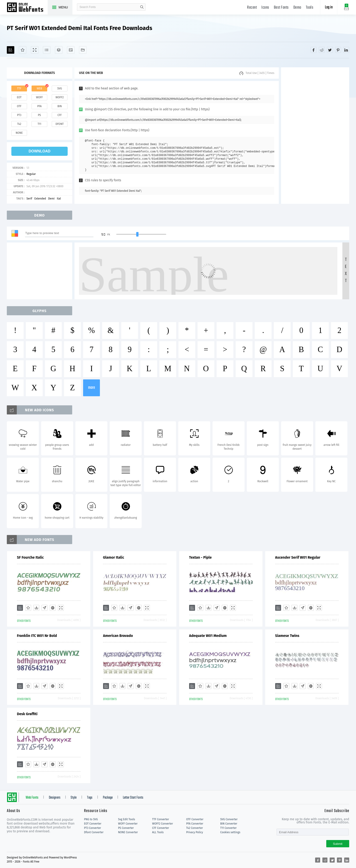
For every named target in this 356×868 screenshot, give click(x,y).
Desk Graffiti (27, 714)
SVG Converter (229, 819)
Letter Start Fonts (133, 798)
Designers (55, 798)
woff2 (60, 97)
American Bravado (118, 636)
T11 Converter (228, 828)
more (91, 388)
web (40, 88)
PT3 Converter (93, 828)
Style (74, 798)
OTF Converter (195, 819)
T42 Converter (195, 828)
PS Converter (126, 828)
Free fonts (27, 8)
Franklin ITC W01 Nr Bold (37, 636)
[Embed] (53, 608)
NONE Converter (128, 832)
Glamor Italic (114, 557)
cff (60, 115)
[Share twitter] (330, 50)
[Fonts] (83, 50)
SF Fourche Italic (30, 557)
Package (108, 798)
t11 (39, 124)
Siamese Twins (287, 636)
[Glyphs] (47, 50)
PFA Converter (195, 824)
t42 (19, 124)
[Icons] (71, 50)
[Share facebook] (314, 50)
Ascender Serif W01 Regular (298, 557)
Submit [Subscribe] (338, 844)
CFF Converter (161, 828)
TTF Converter (161, 819)
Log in (329, 7)
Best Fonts (281, 8)
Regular (31, 174)
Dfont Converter (94, 832)
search (142, 7)
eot (19, 97)
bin (60, 106)
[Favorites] (23, 50)
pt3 (19, 115)
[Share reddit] (322, 50)
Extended (40, 199)
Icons (265, 8)
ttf (19, 88)
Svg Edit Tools (127, 819)
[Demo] (35, 50)
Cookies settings (230, 832)
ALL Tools (158, 832)
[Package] (59, 50)
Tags (90, 798)
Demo (297, 8)
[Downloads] (36, 608)
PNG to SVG (91, 819)
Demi (51, 199)
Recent (252, 8)
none (19, 133)
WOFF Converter (128, 824)
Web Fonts (32, 798)
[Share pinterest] (338, 50)
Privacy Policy (195, 832)
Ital (59, 199)
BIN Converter (229, 824)
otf (19, 106)
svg (59, 88)
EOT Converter (93, 824)
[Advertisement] (315, 136)
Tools (310, 8)
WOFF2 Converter (163, 824)
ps (39, 115)
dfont (59, 124)
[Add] (11, 50)
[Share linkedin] (346, 50)
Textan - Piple (200, 557)
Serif (29, 199)
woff (39, 97)
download (40, 151)
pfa (39, 106)
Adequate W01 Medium (208, 636)
